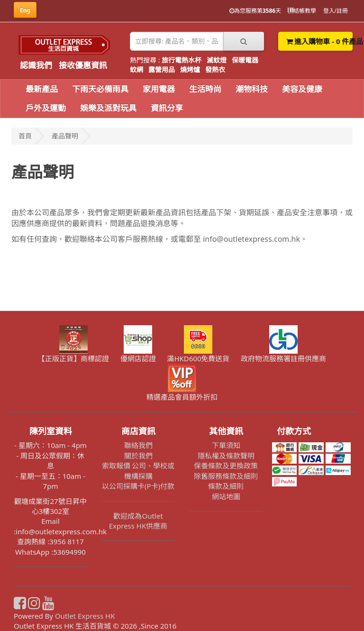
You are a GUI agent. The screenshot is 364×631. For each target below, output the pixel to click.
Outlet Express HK (85, 616)
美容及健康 (302, 89)
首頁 (25, 136)
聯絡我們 (138, 445)
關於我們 (138, 456)
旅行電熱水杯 (182, 60)
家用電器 (159, 89)
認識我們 (36, 65)
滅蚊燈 (217, 60)
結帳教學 (302, 11)
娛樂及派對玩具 (108, 108)
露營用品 (162, 69)
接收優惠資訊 (83, 65)
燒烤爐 (190, 69)
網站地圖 (226, 496)
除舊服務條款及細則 (226, 476)
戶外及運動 (46, 108)
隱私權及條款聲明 (226, 456)
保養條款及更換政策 (226, 466)
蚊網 (136, 69)
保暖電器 (245, 60)
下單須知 (226, 445)
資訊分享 (167, 108)
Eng (25, 10)
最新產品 (42, 89)
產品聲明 (65, 136)
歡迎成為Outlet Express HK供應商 (138, 521)
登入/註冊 (336, 11)
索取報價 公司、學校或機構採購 (138, 471)
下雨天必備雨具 (100, 89)
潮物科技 (252, 89)
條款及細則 (226, 486)
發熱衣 (215, 69)
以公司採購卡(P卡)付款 (138, 486)
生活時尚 (205, 89)
